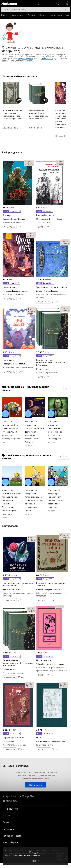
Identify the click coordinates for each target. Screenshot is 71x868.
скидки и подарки (25, 59)
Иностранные (18, 15)
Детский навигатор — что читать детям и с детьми (28, 457)
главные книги (47, 59)
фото (29, 164)
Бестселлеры (10, 526)
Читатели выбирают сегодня (19, 76)
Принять (35, 861)
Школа (43, 15)
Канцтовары (56, 15)
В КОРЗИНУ (10, 227)
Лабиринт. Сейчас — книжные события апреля (26, 388)
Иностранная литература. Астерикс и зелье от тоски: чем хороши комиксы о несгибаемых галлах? (35, 500)
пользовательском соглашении (54, 853)
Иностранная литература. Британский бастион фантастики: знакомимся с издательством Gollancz (35, 432)
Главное (32, 15)
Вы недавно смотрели (16, 766)
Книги (4, 15)
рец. (29, 161)
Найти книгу (35, 785)
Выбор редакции (12, 152)
